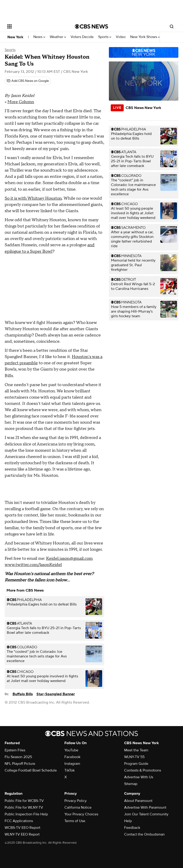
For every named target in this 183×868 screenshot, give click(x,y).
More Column (21, 102)
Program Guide (136, 764)
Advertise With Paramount (145, 807)
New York (15, 37)
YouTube (71, 750)
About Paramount (138, 801)
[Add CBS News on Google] (28, 81)
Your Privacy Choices (81, 814)
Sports (105, 37)
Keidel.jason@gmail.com (69, 559)
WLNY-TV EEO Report (22, 834)
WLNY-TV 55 (134, 757)
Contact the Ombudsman (144, 834)
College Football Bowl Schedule (31, 770)
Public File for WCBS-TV (24, 801)
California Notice (78, 807)
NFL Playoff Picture (20, 764)
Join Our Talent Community (146, 814)
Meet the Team (136, 750)
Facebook (72, 757)
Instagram (72, 764)
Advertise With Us (139, 777)
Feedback (132, 828)
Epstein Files (15, 750)
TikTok (69, 770)
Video (121, 37)
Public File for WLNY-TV (24, 807)
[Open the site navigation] (35, 26)
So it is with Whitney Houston (33, 198)
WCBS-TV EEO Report (22, 828)
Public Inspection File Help (26, 814)
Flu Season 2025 (18, 757)
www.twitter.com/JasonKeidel (33, 565)
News (39, 37)
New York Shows (145, 37)
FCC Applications (19, 821)
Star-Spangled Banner (56, 694)
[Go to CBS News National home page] (91, 26)
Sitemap (131, 784)
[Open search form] (172, 26)
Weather (58, 37)
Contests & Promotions (143, 770)
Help (128, 821)
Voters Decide (82, 37)
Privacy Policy (76, 801)
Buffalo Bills (23, 694)
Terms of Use (75, 821)
